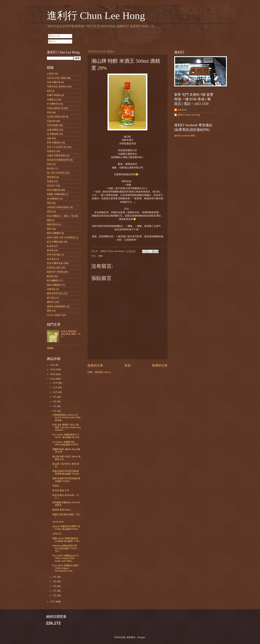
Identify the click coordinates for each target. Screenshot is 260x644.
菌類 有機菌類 (54, 233)
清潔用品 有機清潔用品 (58, 207)
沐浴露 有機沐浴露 (56, 117)
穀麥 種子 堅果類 (55, 272)
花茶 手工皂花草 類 (56, 147)
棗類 (49, 220)
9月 (55, 397)
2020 (53, 369)
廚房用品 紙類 (54, 268)
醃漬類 (50, 276)
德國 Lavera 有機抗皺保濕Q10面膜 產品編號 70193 (66, 540)
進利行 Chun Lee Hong (96, 16)
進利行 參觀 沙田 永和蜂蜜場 (61, 237)
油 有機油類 (53, 134)
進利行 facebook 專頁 (185, 136)
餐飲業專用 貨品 (55, 293)
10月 (55, 392)
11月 (55, 387)
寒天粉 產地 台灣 (61, 490)
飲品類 (50, 246)
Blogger (141, 637)
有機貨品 (51, 100)
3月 (55, 586)
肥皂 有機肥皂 (54, 143)
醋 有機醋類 (53, 280)
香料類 (50, 168)
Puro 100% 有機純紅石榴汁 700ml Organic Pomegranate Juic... (66, 568)
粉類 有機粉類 (54, 190)
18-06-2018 (58, 522)
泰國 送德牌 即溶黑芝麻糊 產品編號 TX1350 (66, 480)
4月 (55, 581)
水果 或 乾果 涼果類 (57, 78)
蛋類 (49, 212)
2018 (53, 379)
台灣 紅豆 (57, 534)
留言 (52, 41)
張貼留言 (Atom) (103, 372)
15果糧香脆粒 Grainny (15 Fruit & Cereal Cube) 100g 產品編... (66, 417)
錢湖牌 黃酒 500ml (61, 510)
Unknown (182, 110)
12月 (55, 383)
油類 (49, 138)
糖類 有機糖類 (54, 285)
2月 (55, 591)
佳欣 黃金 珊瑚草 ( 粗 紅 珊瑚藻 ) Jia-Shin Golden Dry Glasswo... (67, 427)
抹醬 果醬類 (53, 130)
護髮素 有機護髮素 (56, 306)
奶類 (49, 91)
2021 (53, 365)
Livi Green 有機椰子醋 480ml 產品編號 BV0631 (65, 443)
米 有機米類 (53, 104)
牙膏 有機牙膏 (54, 82)
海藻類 (50, 181)
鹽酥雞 (50, 348)
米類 (49, 112)
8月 (55, 401)
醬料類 (50, 302)
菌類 (49, 229)
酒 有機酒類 (53, 199)
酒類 (101, 256)
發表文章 (55, 36)
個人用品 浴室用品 (56, 173)
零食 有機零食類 (55, 263)
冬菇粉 (56, 486)
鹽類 (49, 311)
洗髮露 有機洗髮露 (56, 155)
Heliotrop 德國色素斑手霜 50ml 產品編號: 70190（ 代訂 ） (65, 548)
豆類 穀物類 (53, 125)
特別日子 (51, 186)
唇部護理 (51, 177)
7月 (55, 406)
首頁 (128, 365)
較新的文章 (95, 365)
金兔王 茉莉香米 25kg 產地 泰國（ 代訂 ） (71, 334)
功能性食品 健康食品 (57, 86)
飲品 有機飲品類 (55, 242)
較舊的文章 (160, 365)
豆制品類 (51, 121)
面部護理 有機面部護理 (58, 160)
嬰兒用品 (51, 298)
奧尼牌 (50, 250)
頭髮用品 (51, 289)
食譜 (49, 164)
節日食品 (51, 259)
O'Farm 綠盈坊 (54, 315)
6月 (55, 411)
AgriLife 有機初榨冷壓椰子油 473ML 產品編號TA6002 (66, 528)
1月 (55, 595)
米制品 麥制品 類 (55, 108)
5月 (55, 577)
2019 (53, 374)
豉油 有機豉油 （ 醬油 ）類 (60, 216)
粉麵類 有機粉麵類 (56, 194)
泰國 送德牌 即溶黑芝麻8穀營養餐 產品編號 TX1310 (66, 472)
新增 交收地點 (54, 255)
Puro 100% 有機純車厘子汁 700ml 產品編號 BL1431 (66, 436)
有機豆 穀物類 (54, 95)
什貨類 (50, 74)
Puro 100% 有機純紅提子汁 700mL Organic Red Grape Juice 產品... (66, 558)
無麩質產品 (52, 224)
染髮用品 (51, 151)
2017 (53, 602)
